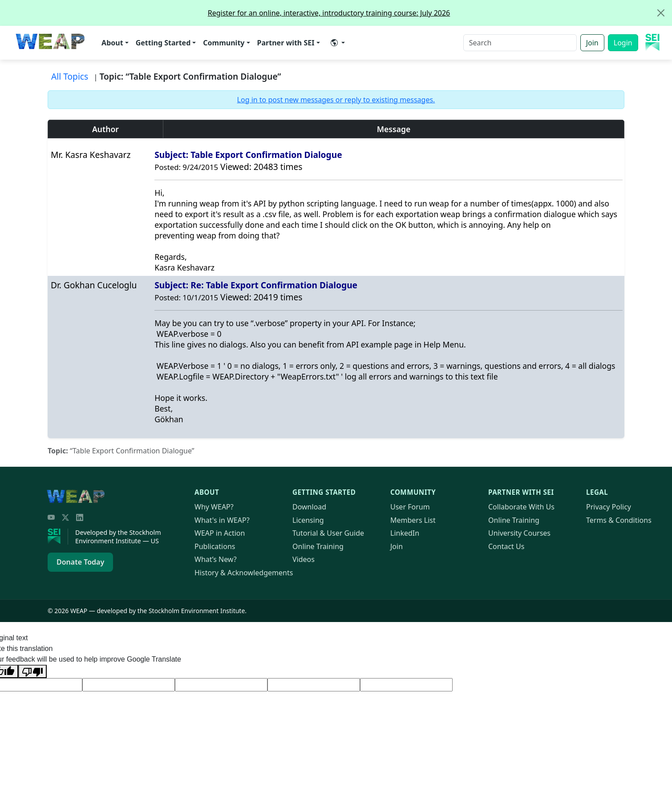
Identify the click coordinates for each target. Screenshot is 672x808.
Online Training (318, 546)
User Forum (410, 507)
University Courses (519, 533)
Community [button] (224, 43)
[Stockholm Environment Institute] (58, 537)
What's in (222, 520)
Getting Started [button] (163, 43)
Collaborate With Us (521, 507)
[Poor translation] (32, 671)
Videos (304, 559)
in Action (220, 533)
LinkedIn (405, 533)
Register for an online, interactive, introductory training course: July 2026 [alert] (440, 13)
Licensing (308, 520)
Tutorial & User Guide (328, 533)
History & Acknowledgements (244, 573)
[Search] (520, 43)
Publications (215, 546)
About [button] (112, 43)
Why (214, 507)
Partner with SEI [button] (286, 43)
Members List (413, 520)
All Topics (70, 76)
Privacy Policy (609, 507)
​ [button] (334, 43)
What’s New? (216, 559)
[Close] (661, 13)
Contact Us (506, 546)
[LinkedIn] (80, 517)
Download (309, 507)
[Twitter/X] (65, 517)
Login (623, 43)
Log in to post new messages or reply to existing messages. (336, 100)
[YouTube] (51, 517)
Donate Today (80, 562)
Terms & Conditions (619, 520)
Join (592, 43)
